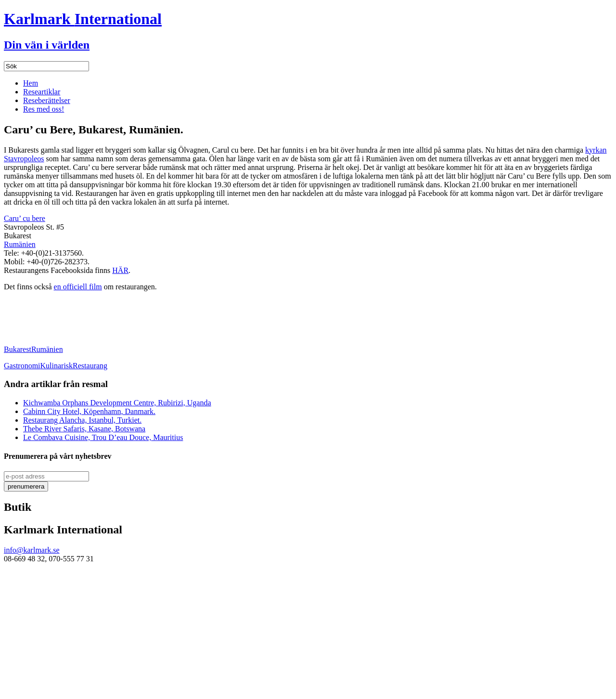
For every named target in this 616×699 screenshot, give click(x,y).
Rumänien (20, 244)
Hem (31, 83)
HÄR (120, 270)
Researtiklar (42, 92)
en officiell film (78, 287)
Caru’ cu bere (25, 218)
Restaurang (90, 366)
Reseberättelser (47, 100)
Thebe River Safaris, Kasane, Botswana (84, 429)
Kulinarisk (57, 366)
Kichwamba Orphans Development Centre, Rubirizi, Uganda (117, 403)
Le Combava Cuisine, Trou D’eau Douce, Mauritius (103, 437)
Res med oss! (44, 109)
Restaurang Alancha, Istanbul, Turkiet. (82, 420)
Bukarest (18, 349)
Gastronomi (22, 366)
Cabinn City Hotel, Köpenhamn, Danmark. (89, 411)
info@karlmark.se (32, 550)
